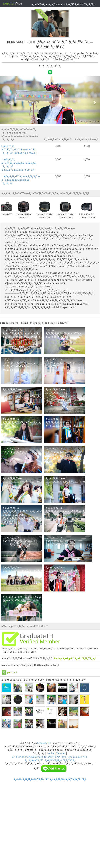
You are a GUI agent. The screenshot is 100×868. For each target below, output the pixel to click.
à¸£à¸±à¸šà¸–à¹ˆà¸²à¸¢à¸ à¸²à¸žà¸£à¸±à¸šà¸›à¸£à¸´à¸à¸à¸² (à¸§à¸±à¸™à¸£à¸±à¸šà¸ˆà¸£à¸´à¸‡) (19, 165)
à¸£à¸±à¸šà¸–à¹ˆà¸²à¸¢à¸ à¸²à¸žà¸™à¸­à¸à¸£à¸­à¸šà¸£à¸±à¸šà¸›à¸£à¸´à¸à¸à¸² (21, 180)
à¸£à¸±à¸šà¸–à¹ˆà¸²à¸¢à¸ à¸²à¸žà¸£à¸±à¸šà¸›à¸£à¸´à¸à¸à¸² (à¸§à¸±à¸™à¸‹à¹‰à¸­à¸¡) (19, 149)
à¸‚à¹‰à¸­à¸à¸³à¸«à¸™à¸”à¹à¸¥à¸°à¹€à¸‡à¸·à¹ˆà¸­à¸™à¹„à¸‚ (57, 758)
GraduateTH (44, 743)
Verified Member (56, 753)
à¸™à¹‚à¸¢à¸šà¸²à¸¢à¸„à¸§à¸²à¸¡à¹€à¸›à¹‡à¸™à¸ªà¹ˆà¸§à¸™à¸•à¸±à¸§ (45, 757)
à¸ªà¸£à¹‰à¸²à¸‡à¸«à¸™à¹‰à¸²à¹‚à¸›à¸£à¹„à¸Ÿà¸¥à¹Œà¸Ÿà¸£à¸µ (64, 4)
